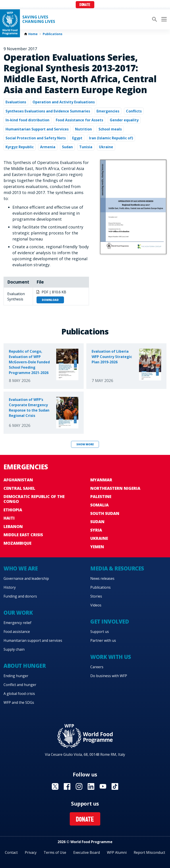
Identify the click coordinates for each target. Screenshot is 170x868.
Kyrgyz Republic (20, 147)
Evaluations (16, 102)
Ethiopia (13, 510)
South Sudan (105, 513)
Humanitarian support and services (33, 640)
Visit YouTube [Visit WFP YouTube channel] (103, 786)
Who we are (21, 568)
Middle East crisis (23, 535)
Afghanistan (18, 480)
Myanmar (101, 480)
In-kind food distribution (27, 120)
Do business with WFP (109, 676)
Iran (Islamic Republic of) (111, 138)
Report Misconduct (149, 852)
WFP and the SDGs (19, 702)
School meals (110, 129)
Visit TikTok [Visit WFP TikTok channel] (115, 786)
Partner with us (103, 640)
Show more (85, 444)
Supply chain (14, 649)
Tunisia (86, 147)
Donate (85, 5)
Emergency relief (17, 623)
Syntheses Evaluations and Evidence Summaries (48, 111)
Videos (96, 605)
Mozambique (17, 543)
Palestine (101, 496)
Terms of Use (55, 852)
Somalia (99, 505)
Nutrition (83, 129)
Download (50, 300)
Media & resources (117, 568)
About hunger (25, 666)
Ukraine (106, 147)
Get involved (110, 621)
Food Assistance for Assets (79, 120)
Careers (97, 667)
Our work (18, 613)
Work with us (111, 657)
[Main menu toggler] (163, 19)
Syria (96, 530)
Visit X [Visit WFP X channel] (55, 786)
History (10, 587)
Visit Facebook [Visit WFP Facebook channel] (67, 786)
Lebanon (13, 526)
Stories (96, 596)
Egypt (77, 138)
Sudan (67, 147)
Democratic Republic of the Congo (34, 499)
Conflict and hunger (20, 685)
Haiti (9, 518)
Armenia (48, 147)
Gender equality (124, 120)
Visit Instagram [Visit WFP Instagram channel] (79, 786)
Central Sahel (19, 488)
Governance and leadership (26, 578)
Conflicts (134, 111)
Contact (11, 852)
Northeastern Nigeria (115, 488)
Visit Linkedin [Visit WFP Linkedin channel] (91, 786)
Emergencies (108, 111)
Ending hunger (16, 676)
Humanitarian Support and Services (37, 129)
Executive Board (87, 852)
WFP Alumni (117, 852)
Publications (53, 34)
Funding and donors (20, 596)
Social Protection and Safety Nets (36, 138)
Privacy (31, 852)
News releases (102, 578)
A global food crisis (19, 694)
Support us (100, 632)
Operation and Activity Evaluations (64, 102)
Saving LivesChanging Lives (39, 19)
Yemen (97, 547)
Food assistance (17, 632)
